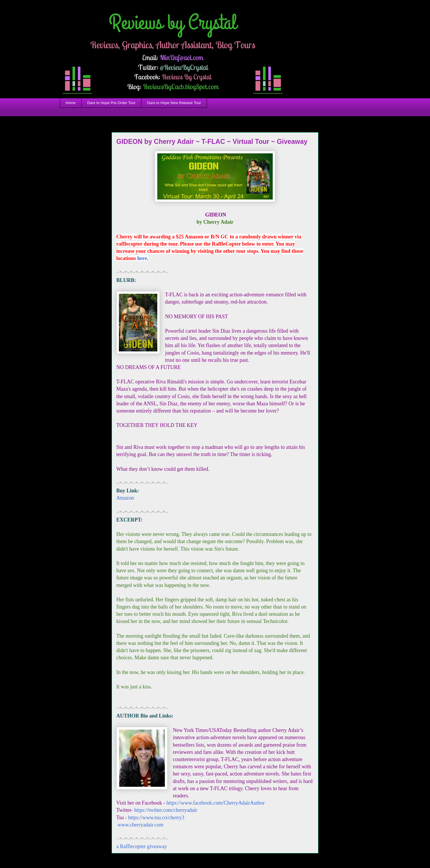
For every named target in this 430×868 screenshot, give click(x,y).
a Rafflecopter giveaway (142, 846)
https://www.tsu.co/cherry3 (156, 818)
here (142, 258)
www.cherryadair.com (140, 825)
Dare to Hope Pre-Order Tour (111, 103)
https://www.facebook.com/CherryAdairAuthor (215, 803)
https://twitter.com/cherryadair (166, 810)
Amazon (125, 498)
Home (71, 103)
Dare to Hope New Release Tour (174, 103)
